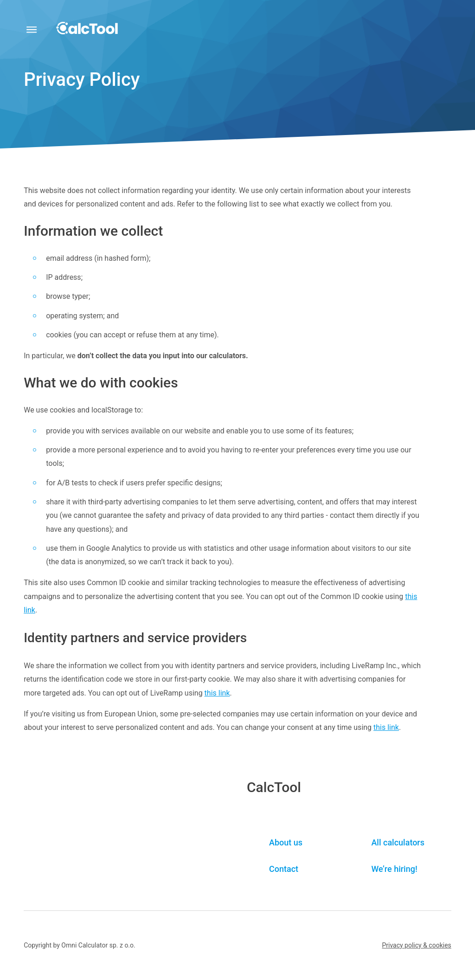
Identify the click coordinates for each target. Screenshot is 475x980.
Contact (284, 869)
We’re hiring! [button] (394, 869)
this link (217, 693)
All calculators (398, 842)
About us (286, 842)
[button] (416, 945)
